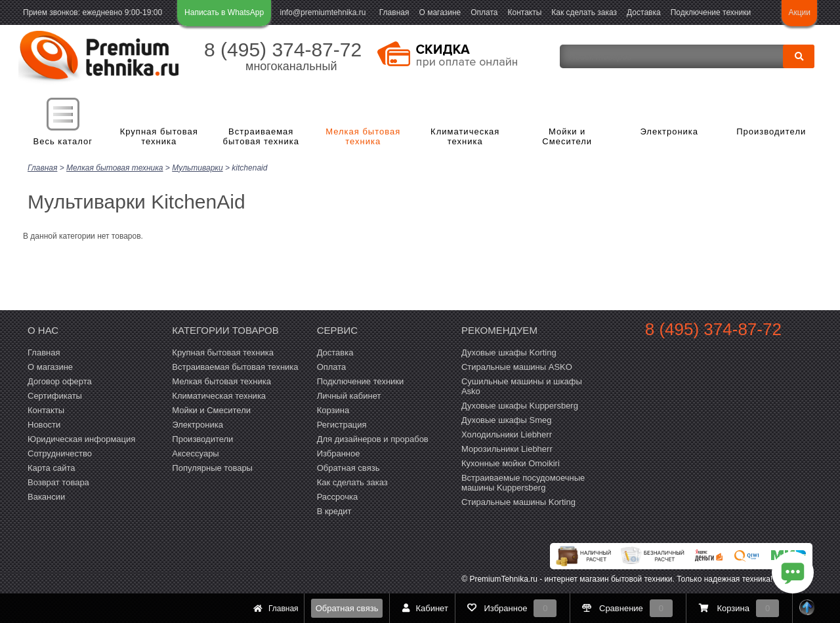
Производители (771, 131)
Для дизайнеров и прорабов (373, 439)
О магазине (440, 12)
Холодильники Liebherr (507, 434)
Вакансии (46, 497)
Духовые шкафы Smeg (507, 420)
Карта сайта (51, 468)
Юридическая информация (81, 439)
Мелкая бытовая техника (363, 137)
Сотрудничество (60, 453)
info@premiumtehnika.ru (323, 12)
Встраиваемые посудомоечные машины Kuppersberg (523, 483)
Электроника (669, 131)
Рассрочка (338, 497)
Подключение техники (711, 12)
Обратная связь (347, 608)
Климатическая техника (465, 137)
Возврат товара (58, 482)
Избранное (339, 453)
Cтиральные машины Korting (518, 502)
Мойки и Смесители (567, 137)
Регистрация (342, 425)
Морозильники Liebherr (507, 449)
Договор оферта (60, 381)
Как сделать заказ (584, 12)
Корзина (333, 410)
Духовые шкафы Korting (509, 352)
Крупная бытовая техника (159, 137)
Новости (44, 425)
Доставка (644, 12)
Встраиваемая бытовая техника (261, 137)
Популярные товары (212, 468)
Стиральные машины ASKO (517, 367)
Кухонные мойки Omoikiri (511, 463)
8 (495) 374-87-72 (283, 50)
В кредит (334, 511)
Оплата (484, 12)
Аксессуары (195, 453)
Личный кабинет (349, 396)
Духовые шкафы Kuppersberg (520, 406)
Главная (394, 12)
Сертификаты (55, 396)
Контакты (525, 12)
